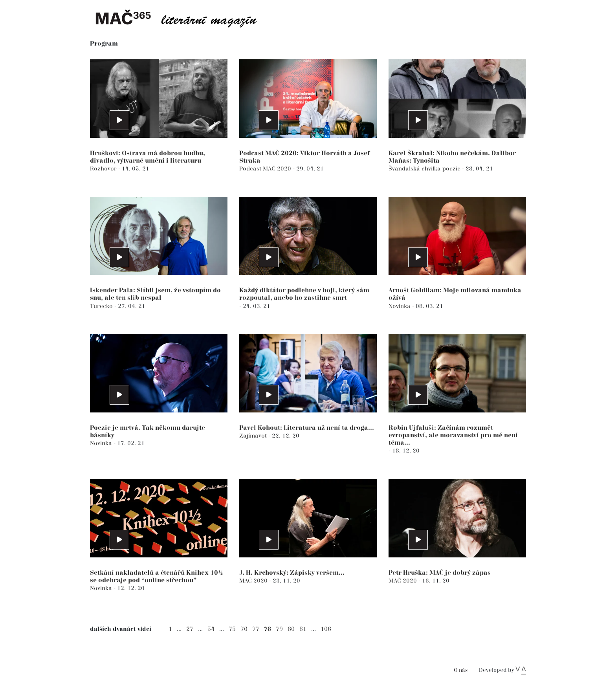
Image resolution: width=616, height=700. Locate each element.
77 (256, 629)
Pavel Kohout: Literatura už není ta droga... (307, 428)
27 (190, 629)
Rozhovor (104, 169)
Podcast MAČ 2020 (266, 169)
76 (244, 629)
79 (279, 629)
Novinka (400, 306)
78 (268, 629)
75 (232, 629)
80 (291, 629)
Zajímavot (254, 436)
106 (326, 629)
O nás (461, 670)
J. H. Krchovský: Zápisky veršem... (292, 573)
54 (211, 629)
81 (303, 629)
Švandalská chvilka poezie (425, 169)
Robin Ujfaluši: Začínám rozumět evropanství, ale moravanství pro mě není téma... (453, 435)
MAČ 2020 (254, 581)
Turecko (102, 306)
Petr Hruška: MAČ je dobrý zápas (440, 573)
